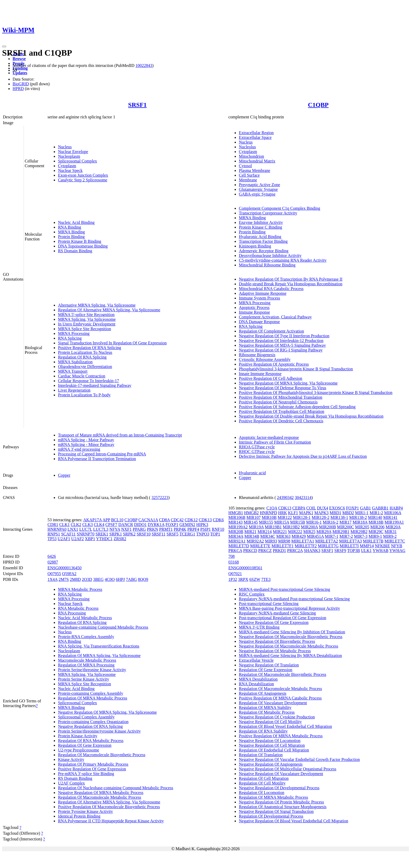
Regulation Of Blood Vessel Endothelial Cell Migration (285, 726)
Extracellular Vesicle (256, 660)
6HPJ (120, 579)
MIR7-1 (332, 536)
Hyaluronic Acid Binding (260, 237)
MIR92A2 (255, 541)
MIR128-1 (302, 517)
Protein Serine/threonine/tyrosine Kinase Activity (99, 731)
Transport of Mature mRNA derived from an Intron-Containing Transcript (120, 435)
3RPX (243, 579)
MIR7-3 (361, 536)
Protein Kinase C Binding (260, 227)
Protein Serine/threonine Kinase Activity (92, 670)
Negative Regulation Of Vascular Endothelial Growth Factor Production (299, 759)
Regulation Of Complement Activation (271, 331)
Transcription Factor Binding (263, 241)
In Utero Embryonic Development (87, 324)
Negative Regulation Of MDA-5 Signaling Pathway (282, 345)
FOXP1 (172, 525)
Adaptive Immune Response (263, 293)
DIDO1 (140, 525)
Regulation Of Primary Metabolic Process (93, 764)
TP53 (52, 539)
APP (106, 520)
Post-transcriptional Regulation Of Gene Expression (282, 618)
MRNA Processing (74, 333)
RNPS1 (54, 534)
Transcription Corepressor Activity (268, 213)
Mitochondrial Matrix (257, 161)
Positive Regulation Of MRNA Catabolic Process (280, 698)
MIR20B (236, 532)
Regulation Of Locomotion (261, 793)
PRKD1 (280, 551)
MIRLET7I (349, 546)
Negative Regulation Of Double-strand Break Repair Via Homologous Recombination (311, 416)
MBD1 (336, 513)
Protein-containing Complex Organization (93, 722)
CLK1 (64, 525)
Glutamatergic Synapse (258, 189)
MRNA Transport (73, 371)
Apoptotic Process (254, 307)
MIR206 (377, 527)
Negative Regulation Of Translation (269, 665)
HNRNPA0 (57, 529)
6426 (52, 556)
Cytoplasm (67, 166)
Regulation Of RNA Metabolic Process (91, 741)
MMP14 (367, 546)
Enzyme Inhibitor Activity (261, 222)
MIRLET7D (239, 546)
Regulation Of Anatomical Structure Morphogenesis (283, 807)
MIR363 (283, 536)
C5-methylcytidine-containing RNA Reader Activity (283, 260)
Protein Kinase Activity (78, 736)
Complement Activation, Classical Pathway (275, 317)
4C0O (110, 579)
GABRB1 (380, 508)
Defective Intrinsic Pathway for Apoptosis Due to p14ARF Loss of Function (303, 456)
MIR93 (271, 541)
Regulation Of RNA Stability (263, 731)
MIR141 (390, 517)
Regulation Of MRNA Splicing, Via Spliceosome (99, 656)
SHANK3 (312, 551)
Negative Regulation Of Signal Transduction (276, 811)
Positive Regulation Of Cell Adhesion (271, 378)
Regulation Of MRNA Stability (265, 707)
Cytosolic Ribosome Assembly (265, 359)
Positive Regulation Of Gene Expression (92, 769)
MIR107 (253, 517)
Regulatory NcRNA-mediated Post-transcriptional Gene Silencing (294, 599)
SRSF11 (159, 534)
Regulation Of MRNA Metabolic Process (93, 698)
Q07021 (235, 574)
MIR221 (280, 532)
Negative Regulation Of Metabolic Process (275, 651)
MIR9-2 (390, 536)
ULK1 (366, 551)
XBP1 (90, 539)
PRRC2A (295, 551)
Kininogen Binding (255, 246)
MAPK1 (306, 513)
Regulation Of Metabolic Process (267, 712)
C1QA (272, 508)
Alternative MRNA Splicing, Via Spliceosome (97, 305)
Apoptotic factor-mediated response (269, 437)
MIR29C (376, 532)
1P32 (233, 579)
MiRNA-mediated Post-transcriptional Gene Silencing (284, 589)
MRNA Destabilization (258, 679)
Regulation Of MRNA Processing (86, 665)
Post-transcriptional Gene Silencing (269, 604)
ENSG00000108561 (245, 568)
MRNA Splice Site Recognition (84, 329)
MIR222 (295, 532)
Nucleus (65, 147)
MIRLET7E (260, 546)
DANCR (126, 525)
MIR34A (236, 536)
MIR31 (391, 532)
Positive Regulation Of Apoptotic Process (274, 364)
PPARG (139, 529)
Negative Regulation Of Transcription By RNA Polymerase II (291, 279)
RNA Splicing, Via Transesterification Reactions (99, 646)
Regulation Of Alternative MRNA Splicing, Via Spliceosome (109, 310)
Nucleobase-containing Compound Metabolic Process (103, 627)
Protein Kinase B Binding (80, 241)
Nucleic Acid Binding (76, 222)
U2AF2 (78, 539)
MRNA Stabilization (75, 362)
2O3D (87, 579)
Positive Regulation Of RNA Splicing (90, 348)
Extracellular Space (255, 137)
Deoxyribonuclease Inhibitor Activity (270, 256)
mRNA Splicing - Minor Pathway (86, 444)
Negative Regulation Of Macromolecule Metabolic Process (288, 646)
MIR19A (256, 527)
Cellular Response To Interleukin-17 (88, 381)
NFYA (115, 529)
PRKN (152, 529)
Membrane (248, 180)
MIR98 (284, 541)
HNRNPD (268, 513)
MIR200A (309, 527)
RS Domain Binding (75, 251)
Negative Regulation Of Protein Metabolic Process (281, 802)
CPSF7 (111, 525)
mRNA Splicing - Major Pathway (86, 440)
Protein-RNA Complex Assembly (86, 637)
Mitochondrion (251, 156)
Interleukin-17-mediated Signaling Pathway (95, 385)
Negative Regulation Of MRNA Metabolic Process (101, 793)
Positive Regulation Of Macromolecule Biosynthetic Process (109, 807)
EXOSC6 (337, 508)
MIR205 (362, 527)
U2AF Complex (71, 783)
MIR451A (315, 536)
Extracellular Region (256, 133)
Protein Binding (71, 237)
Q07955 (54, 574)
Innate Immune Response (260, 374)
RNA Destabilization (256, 684)
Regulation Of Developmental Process (271, 816)
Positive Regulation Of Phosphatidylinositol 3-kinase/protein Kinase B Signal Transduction (316, 393)
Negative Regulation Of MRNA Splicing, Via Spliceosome (288, 383)
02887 (53, 562)
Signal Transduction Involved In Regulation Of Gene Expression (112, 343)
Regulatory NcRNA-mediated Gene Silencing (277, 613)
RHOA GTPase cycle (257, 447)
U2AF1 (64, 539)
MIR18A (360, 522)
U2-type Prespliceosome (79, 750)
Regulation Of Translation (261, 755)
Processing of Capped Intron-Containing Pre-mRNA (102, 454)
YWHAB (380, 551)
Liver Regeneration (74, 390)
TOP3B (354, 551)
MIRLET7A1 (303, 541)
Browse (19, 59)
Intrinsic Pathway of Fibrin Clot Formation (275, 442)
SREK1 (102, 534)
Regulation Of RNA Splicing (82, 357)
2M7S (64, 579)
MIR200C (346, 527)
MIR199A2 (238, 527)
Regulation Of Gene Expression (85, 745)
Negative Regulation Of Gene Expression (274, 622)
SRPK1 (116, 534)
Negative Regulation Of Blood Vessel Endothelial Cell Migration (293, 821)
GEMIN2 (187, 525)
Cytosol (245, 166)
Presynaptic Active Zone (259, 185)
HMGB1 (236, 513)
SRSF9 (340, 551)
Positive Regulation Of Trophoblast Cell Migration (282, 411)
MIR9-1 (375, 536)
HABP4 (396, 508)
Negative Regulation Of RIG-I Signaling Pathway (281, 350)
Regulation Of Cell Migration (264, 778)
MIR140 (375, 517)
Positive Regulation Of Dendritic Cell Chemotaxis (281, 421)
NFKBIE (382, 546)
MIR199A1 (394, 522)
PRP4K (180, 529)
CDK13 (205, 520)
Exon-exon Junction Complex (83, 175)
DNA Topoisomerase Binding (83, 246)
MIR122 (285, 517)
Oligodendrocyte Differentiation (85, 367)
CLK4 (99, 525)
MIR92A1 (237, 541)
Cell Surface (249, 175)
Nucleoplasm (69, 156)
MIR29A (324, 532)
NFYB (397, 546)
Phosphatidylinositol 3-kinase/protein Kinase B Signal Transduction (296, 369)
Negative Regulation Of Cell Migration (272, 745)
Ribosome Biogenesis (257, 355)
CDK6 (218, 520)
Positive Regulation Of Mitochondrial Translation (280, 397)
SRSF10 (144, 534)
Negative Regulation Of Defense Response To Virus (282, 388)
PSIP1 (206, 529)
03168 (234, 562)
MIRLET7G (328, 546)
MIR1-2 (376, 513)
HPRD (18, 89)
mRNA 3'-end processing (79, 449)
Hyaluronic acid (252, 473)
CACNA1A (148, 520)
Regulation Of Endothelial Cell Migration (274, 750)
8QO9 (143, 579)
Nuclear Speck (70, 170)
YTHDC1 (104, 539)
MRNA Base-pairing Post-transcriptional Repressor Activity (289, 608)
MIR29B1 (341, 532)
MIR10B (269, 517)
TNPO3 (203, 534)
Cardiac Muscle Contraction (82, 376)
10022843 (144, 65)
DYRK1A (156, 525)
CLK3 (88, 525)
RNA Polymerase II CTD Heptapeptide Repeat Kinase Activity (111, 821)
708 (231, 556)
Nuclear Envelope (73, 152)
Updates (20, 73)
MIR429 (299, 536)
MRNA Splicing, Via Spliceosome (87, 319)
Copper (64, 475)
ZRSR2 (120, 539)
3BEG (98, 579)
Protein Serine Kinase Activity (83, 679)
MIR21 (250, 532)
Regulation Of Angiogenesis (263, 693)
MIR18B (376, 522)
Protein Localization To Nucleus (85, 352)
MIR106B (237, 517)
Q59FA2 (69, 574)
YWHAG (397, 551)
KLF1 (293, 513)
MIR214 (264, 532)
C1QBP (318, 105)
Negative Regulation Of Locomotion (270, 741)
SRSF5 (172, 534)
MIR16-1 (314, 522)
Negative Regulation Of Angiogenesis (271, 764)
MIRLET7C (395, 541)
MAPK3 (321, 513)
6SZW (255, 579)
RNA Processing (72, 613)
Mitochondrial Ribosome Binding (267, 265)
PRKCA (235, 551)
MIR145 (251, 522)
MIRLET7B (373, 541)
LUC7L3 (101, 529)
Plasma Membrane (255, 170)
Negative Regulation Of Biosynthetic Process (277, 641)
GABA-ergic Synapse (257, 194)
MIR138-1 (339, 517)
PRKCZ (265, 551)
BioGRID (21, 84)
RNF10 (218, 529)
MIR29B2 (359, 532)
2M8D (75, 579)
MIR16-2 (331, 522)
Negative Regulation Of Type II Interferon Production (284, 336)
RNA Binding (69, 227)
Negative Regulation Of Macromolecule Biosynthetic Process (291, 637)
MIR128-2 (321, 517)
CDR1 (53, 525)
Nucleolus (247, 147)
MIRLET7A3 (351, 541)
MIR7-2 (346, 536)
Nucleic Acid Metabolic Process (85, 618)
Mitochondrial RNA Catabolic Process (271, 289)
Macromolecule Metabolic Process (87, 660)
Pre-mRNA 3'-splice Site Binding (86, 774)
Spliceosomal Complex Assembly (86, 717)
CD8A (164, 520)
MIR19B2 (291, 527)
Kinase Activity (71, 759)
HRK (283, 513)
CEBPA (299, 508)
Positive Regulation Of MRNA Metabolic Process (281, 736)
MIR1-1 (362, 513)
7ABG (131, 579)
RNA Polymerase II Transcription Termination (97, 459)
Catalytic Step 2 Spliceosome (83, 180)
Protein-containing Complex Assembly (91, 693)
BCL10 (117, 520)
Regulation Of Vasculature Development (273, 703)
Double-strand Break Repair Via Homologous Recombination (291, 284)
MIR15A (282, 522)
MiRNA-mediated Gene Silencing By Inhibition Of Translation (292, 632)
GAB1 (365, 508)
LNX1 (73, 529)
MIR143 (235, 522)
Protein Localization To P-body (84, 395)
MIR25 (309, 532)
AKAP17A (93, 520)
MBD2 (348, 513)
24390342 (285, 498)
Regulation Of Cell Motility (262, 783)
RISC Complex (252, 594)
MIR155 (266, 522)
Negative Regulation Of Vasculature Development (281, 774)
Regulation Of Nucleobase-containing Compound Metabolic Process (115, 788)
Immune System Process (259, 298)
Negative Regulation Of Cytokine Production (277, 717)
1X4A (52, 579)
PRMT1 (166, 529)
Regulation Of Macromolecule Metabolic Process (99, 797)
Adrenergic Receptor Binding (264, 251)
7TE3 (266, 579)
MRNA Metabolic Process (80, 589)
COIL (311, 508)
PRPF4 (193, 529)
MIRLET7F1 (283, 546)
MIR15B (298, 522)
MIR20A (393, 527)
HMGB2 (251, 513)
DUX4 (323, 508)
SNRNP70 (86, 534)
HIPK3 (202, 525)
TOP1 (215, 534)
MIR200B (328, 527)
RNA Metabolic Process (78, 608)
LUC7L (86, 529)
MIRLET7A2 (326, 541)
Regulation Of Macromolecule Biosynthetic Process (102, 755)
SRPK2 (129, 534)
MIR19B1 (273, 527)
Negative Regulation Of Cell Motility (270, 722)
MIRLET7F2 (306, 546)
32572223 (160, 498)
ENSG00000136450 (64, 568)
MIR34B (252, 536)
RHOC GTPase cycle (257, 452)
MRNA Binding (71, 232)
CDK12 (191, 520)
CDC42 (177, 520)
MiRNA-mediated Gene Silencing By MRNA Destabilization (290, 656)
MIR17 (345, 522)
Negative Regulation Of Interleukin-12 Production (281, 341)
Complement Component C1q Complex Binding (279, 208)
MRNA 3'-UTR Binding (259, 627)
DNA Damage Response (259, 322)
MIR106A (393, 513)
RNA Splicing (70, 338)
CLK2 (76, 525)
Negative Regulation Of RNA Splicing (90, 726)
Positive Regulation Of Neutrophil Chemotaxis (278, 402)
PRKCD (250, 551)
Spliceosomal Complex (77, 161)
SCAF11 (68, 534)
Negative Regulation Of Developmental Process (279, 788)
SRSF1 (137, 105)
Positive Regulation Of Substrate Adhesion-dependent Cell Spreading (297, 407)
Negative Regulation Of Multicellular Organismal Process (288, 769)
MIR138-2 (358, 517)
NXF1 (126, 529)
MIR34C (268, 536)
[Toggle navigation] (4, 46)
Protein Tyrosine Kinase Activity (85, 811)
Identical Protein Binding (79, 816)
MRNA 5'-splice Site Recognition (86, 315)
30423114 (303, 498)
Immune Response (254, 312)
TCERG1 (187, 534)
